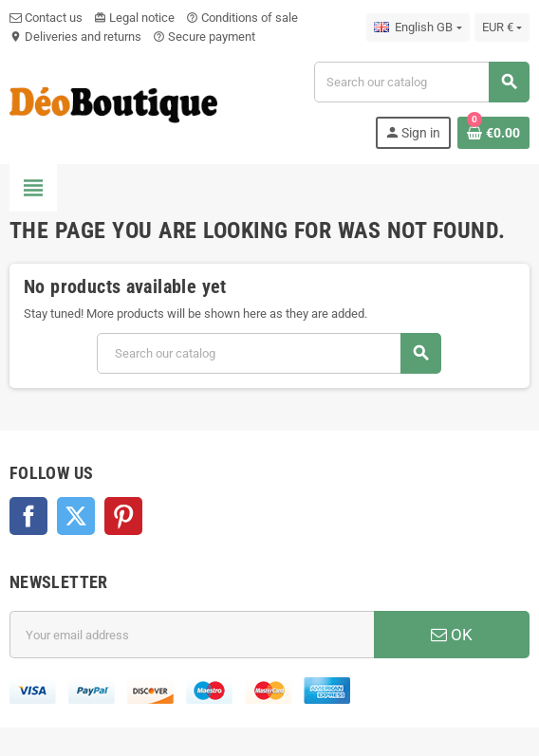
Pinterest (123, 516)
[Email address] (192, 635)
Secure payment (204, 37)
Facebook (28, 516)
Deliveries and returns (75, 37)
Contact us (46, 18)
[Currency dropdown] (502, 28)
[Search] (421, 82)
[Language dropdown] (418, 28)
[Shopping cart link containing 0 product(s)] (493, 133)
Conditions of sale (242, 18)
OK (452, 635)
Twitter (76, 516)
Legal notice (134, 18)
